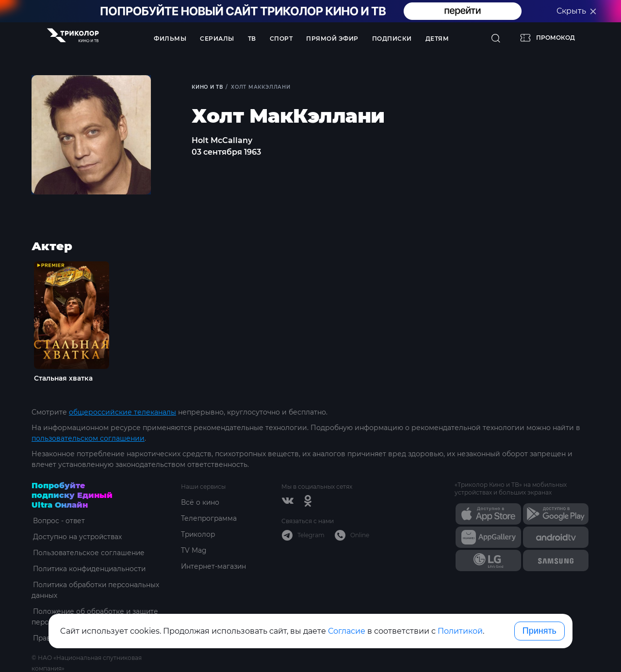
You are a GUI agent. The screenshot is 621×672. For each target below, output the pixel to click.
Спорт (281, 39)
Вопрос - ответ (58, 520)
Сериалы (217, 39)
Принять (539, 631)
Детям (437, 39)
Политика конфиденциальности (90, 568)
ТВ (252, 39)
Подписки (392, 39)
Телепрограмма (209, 518)
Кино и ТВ (208, 87)
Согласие (347, 631)
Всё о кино (200, 502)
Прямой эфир (332, 39)
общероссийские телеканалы (123, 412)
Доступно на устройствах (77, 536)
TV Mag (194, 550)
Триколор (199, 534)
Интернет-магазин (214, 566)
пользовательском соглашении (88, 438)
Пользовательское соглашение (88, 552)
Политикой (460, 631)
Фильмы (170, 39)
